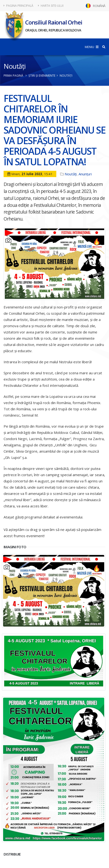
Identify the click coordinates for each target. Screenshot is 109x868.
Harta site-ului (51, 6)
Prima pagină (13, 76)
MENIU (92, 47)
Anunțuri (85, 174)
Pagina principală (18, 6)
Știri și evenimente (42, 76)
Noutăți (14, 66)
